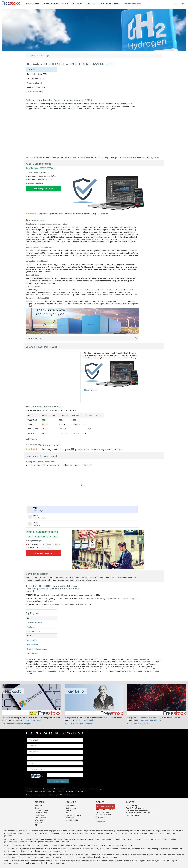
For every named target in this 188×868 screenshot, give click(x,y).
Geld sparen (40, 815)
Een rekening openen (105, 806)
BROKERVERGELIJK (51, 4)
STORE (65, 4)
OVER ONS (90, 4)
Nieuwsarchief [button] (35, 338)
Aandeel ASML (32, 654)
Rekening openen (33, 631)
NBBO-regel (63, 595)
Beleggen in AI (32, 640)
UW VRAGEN (77, 4)
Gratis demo (70, 806)
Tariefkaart (31, 627)
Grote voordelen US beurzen (37, 649)
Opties (38, 808)
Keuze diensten (41, 813)
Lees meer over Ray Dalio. (85, 720)
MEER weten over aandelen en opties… (79, 724)
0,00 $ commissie (42, 810)
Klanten (175, 4)
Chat (98, 819)
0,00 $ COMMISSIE (31, 4)
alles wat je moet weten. (33, 720)
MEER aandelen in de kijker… (138, 724)
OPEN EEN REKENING (132, 4)
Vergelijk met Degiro (34, 622)
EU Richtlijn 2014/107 (74, 815)
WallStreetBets (32, 645)
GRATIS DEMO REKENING (109, 4)
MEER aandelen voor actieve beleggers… (17, 724)
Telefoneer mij (101, 817)
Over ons (69, 813)
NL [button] (183, 4)
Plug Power (154, 158)
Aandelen (31, 56)
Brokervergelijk (31, 439)
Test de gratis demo (58, 781)
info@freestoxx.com (103, 815)
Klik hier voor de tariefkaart (125, 845)
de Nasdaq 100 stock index (80, 158)
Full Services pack (103, 812)
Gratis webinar (71, 808)
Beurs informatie (72, 820)
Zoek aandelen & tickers (105, 810)
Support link (100, 822)
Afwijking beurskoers (93, 416)
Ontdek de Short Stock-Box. (151, 720)
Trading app (40, 822)
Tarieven (69, 810)
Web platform (40, 820)
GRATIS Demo (92, 390)
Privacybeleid (70, 818)
